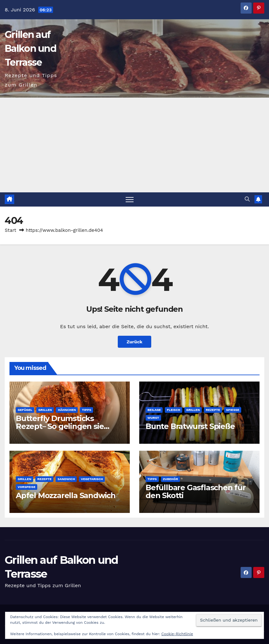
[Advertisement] (134, 145)
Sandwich (66, 479)
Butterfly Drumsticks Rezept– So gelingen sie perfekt (60, 426)
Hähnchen (67, 410)
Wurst (153, 418)
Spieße (233, 410)
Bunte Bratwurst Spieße (190, 426)
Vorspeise (27, 487)
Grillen (45, 410)
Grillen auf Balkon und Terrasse (30, 48)
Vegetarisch (92, 479)
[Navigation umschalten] (130, 199)
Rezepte (213, 410)
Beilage (154, 410)
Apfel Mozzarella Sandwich (66, 495)
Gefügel (25, 410)
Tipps (87, 410)
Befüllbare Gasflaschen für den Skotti (196, 491)
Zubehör (170, 479)
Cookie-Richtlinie (177, 634)
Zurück (134, 342)
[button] (247, 199)
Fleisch (173, 410)
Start (10, 230)
